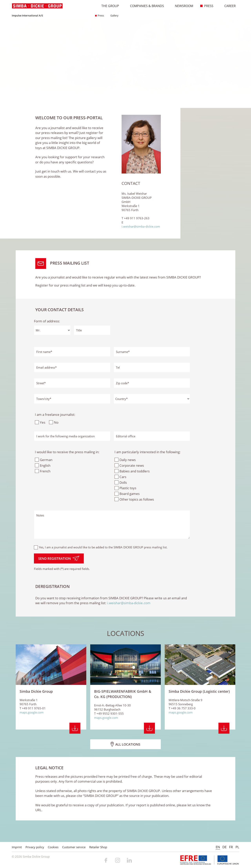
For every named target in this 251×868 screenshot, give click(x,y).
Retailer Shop (98, 847)
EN (218, 847)
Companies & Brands (145, 6)
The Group (108, 6)
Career (228, 6)
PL (237, 847)
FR (231, 847)
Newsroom (182, 6)
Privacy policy (35, 847)
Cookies (53, 847)
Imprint (17, 847)
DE (224, 847)
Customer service (74, 847)
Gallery (113, 15)
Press (207, 6)
